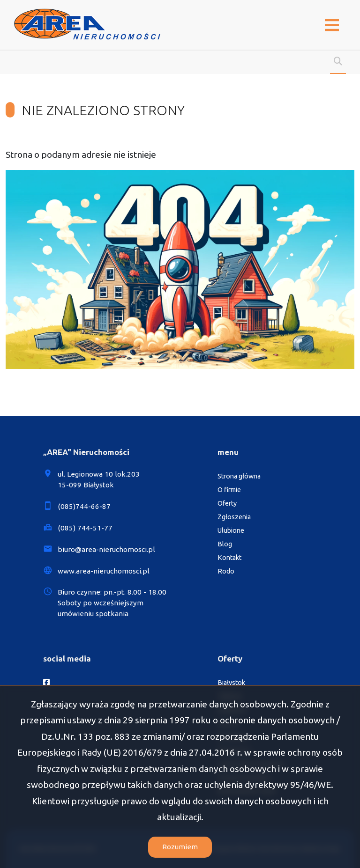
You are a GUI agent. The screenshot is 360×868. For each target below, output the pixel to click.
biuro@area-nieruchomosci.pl (106, 549)
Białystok (231, 683)
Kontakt (229, 558)
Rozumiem (180, 847)
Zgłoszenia (234, 517)
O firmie (229, 490)
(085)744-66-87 (84, 506)
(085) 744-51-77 (85, 528)
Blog (225, 544)
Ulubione (231, 530)
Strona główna (239, 476)
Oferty (227, 503)
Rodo (226, 571)
